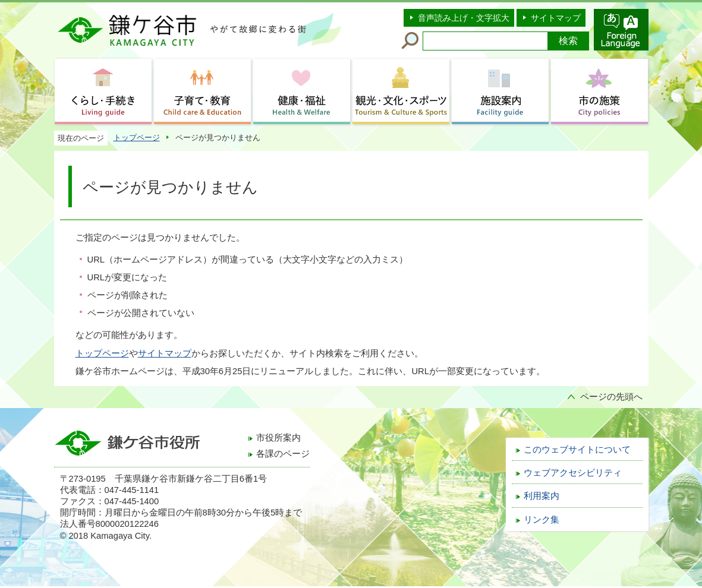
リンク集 (542, 520)
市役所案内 (278, 438)
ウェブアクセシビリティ (573, 473)
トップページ (137, 137)
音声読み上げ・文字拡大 (464, 18)
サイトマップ (556, 18)
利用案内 (542, 496)
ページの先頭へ (611, 397)
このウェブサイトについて (577, 450)
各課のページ (283, 454)
